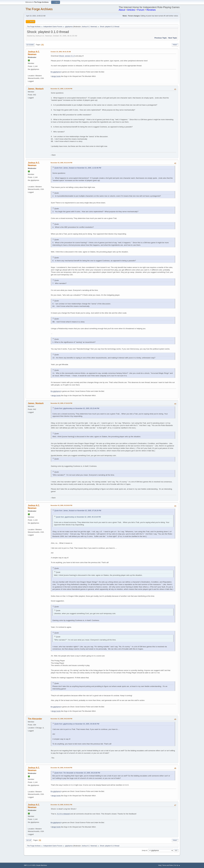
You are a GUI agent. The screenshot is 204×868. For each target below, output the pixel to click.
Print (175, 45)
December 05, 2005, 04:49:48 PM (61, 768)
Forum (141, 10)
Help (160, 865)
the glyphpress (56, 72)
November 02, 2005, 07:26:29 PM (61, 403)
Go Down (30, 45)
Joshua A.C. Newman (89, 27)
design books (56, 76)
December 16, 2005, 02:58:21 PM (61, 805)
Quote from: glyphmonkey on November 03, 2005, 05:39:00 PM (77, 724)
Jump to (144, 850)
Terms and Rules (168, 865)
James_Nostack (36, 89)
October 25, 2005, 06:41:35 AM (61, 52)
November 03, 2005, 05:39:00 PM (61, 505)
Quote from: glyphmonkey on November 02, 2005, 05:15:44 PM (77, 408)
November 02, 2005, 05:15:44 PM (61, 163)
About (122, 10)
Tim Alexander (35, 719)
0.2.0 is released (63, 814)
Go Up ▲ (177, 865)
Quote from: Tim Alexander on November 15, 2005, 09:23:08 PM (77, 773)
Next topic (173, 38)
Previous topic (161, 38)
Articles (131, 10)
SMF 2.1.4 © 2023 (30, 865)
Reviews (151, 10)
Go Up (29, 840)
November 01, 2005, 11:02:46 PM (61, 89)
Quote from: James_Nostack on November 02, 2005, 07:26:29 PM (78, 511)
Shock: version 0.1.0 (67, 56)
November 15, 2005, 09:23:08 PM (61, 719)
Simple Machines (42, 865)
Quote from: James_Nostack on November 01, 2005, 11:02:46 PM (78, 168)
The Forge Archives (39, 9)
